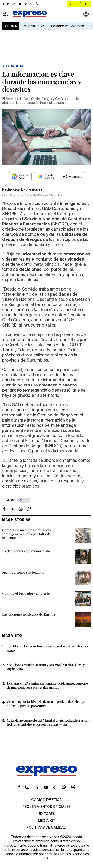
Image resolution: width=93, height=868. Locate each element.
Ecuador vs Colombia (67, 26)
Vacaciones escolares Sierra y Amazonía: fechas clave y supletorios (46, 667)
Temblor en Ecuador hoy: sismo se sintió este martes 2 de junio (48, 648)
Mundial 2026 (34, 26)
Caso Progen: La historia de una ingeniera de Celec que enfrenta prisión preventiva (47, 704)
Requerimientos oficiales (46, 807)
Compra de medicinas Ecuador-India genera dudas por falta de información (27, 534)
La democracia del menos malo (26, 551)
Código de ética (47, 800)
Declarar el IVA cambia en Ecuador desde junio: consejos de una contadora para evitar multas (47, 685)
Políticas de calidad (46, 827)
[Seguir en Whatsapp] (72, 177)
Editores (47, 814)
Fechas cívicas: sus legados (23, 572)
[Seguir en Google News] (20, 177)
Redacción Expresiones (22, 189)
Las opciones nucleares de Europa (29, 614)
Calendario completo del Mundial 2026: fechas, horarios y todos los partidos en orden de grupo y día (48, 722)
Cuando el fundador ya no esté (26, 593)
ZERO (24, 500)
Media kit (47, 820)
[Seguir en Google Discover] (46, 177)
